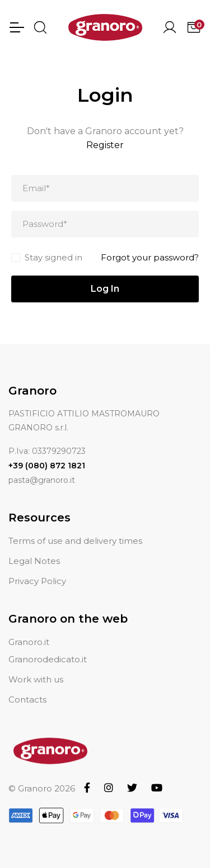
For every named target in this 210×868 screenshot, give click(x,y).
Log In (105, 289)
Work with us (36, 679)
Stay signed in (53, 257)
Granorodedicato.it (48, 659)
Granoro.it (29, 642)
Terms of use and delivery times (75, 541)
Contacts (27, 699)
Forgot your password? (150, 257)
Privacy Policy (37, 581)
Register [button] (105, 145)
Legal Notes (34, 561)
